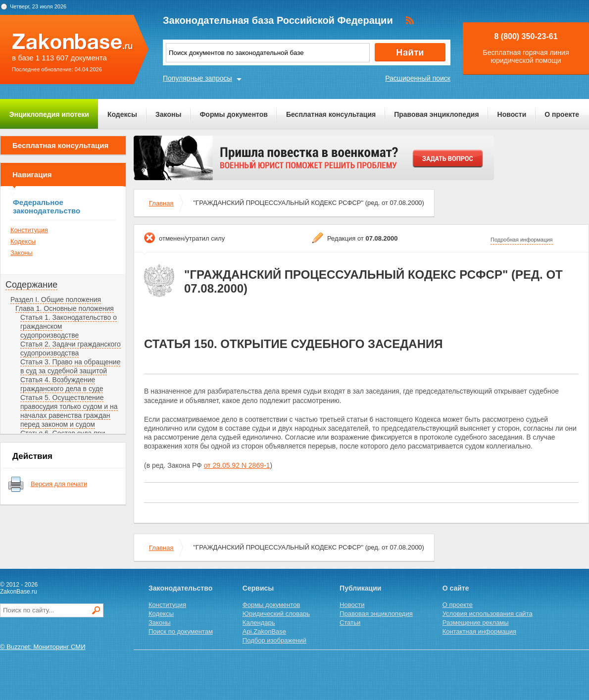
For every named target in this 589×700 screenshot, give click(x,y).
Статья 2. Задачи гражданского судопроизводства (71, 349)
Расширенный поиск (418, 78)
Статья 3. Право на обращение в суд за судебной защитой (70, 366)
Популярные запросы (197, 78)
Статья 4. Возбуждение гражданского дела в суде (62, 384)
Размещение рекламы (476, 623)
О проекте (562, 114)
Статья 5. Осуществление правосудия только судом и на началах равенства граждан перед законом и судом (69, 411)
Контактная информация (479, 631)
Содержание (31, 285)
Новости (512, 114)
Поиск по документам (181, 631)
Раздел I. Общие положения (56, 300)
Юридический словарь (276, 614)
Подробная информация (522, 240)
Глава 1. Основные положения (65, 308)
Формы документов (234, 114)
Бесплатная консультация (331, 114)
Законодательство (180, 588)
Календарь (259, 623)
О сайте (456, 588)
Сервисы (258, 588)
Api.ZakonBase (264, 631)
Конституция (29, 230)
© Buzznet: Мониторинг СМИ (43, 647)
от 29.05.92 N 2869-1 (237, 465)
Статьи (350, 623)
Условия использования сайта (488, 614)
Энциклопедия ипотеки (49, 114)
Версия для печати (59, 484)
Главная (161, 203)
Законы (168, 114)
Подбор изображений (274, 640)
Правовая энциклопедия (436, 114)
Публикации (360, 588)
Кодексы (122, 114)
